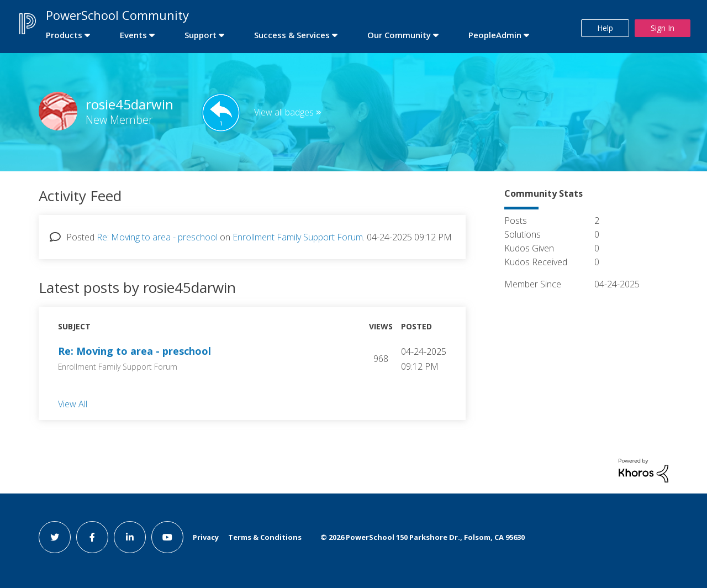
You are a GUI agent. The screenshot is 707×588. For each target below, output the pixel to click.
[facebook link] (92, 537)
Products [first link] (64, 35)
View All (73, 403)
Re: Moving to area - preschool (157, 237)
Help (605, 28)
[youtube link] (167, 537)
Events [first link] (133, 35)
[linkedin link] (130, 537)
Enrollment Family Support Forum (298, 237)
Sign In (663, 28)
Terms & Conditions (265, 537)
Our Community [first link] (399, 35)
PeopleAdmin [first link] (495, 35)
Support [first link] (201, 35)
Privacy (206, 537)
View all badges (284, 112)
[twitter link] (55, 537)
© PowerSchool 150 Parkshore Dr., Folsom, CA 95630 (423, 537)
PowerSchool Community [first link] (117, 15)
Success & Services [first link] (292, 35)
